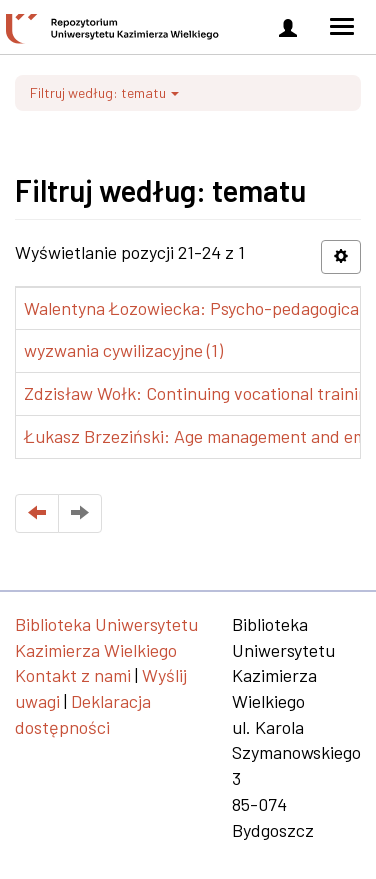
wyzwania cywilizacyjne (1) (123, 350)
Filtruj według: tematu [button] (104, 92)
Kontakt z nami (73, 675)
